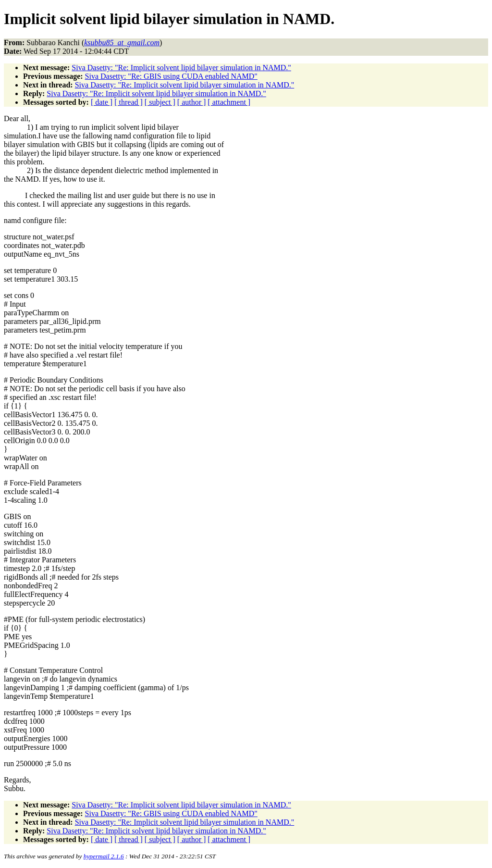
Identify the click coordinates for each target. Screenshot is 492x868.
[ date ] (102, 102)
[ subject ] (160, 102)
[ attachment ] (229, 102)
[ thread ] (129, 102)
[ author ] (192, 102)
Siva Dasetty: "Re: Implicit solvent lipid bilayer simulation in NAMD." (181, 68)
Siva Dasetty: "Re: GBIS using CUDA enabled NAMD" (171, 76)
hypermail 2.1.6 (104, 856)
